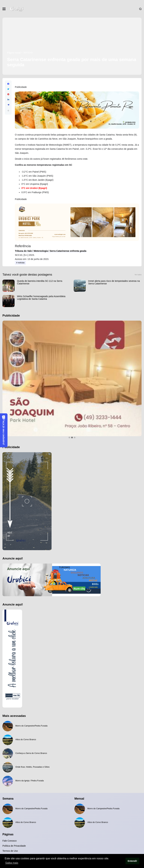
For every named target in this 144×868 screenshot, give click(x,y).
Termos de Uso (10, 851)
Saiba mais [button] (12, 863)
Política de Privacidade (14, 846)
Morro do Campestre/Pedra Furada (31, 726)
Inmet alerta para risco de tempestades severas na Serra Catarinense (114, 282)
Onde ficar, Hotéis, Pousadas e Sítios (32, 767)
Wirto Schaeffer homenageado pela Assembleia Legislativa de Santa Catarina (41, 298)
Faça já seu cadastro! (4, 430)
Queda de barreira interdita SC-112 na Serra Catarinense (40, 282)
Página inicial (14, 53)
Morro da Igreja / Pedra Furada (30, 781)
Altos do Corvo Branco (26, 740)
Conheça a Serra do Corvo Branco (31, 753)
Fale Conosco (9, 841)
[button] (8, 111)
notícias (28, 53)
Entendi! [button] (132, 861)
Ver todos (138, 275)
